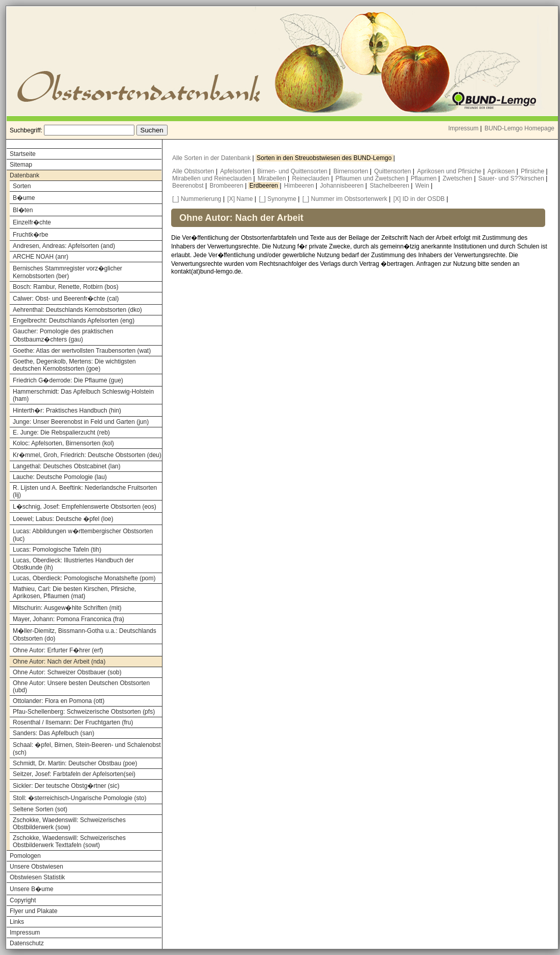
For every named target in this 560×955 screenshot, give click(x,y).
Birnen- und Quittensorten (293, 171)
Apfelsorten (237, 171)
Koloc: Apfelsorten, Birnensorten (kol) (63, 443)
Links (17, 922)
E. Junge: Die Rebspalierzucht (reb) (61, 433)
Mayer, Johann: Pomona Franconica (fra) (68, 619)
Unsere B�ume (31, 889)
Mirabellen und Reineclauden (213, 178)
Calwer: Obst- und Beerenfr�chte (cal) (66, 299)
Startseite (23, 154)
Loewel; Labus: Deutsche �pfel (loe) (63, 519)
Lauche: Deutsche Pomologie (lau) (60, 477)
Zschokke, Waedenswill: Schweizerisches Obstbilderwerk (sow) (69, 824)
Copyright (23, 900)
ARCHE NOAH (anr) (41, 257)
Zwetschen (458, 178)
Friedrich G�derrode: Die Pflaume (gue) (68, 380)
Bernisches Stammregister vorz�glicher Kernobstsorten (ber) (67, 272)
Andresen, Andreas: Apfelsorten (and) (64, 246)
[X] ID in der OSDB (419, 199)
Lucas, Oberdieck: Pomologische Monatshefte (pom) (84, 578)
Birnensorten (352, 171)
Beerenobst (189, 186)
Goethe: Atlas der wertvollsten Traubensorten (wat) (82, 351)
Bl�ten (23, 210)
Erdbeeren (264, 186)
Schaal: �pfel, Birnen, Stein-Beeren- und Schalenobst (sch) (87, 749)
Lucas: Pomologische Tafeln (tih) (57, 550)
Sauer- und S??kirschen (512, 178)
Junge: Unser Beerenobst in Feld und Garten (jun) (81, 422)
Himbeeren (300, 186)
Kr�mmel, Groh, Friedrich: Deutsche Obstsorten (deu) (87, 455)
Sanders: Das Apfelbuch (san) (53, 733)
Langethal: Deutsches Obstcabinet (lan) (67, 466)
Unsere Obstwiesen (37, 867)
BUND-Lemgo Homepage (519, 128)
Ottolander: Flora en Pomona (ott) (59, 701)
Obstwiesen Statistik (37, 877)
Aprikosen (502, 171)
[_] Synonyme (278, 199)
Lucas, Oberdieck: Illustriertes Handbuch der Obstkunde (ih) (73, 564)
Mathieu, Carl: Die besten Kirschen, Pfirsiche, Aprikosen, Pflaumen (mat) (74, 593)
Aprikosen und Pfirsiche (450, 171)
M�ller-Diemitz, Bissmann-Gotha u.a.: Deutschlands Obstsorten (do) (85, 635)
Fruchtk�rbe (30, 235)
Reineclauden (311, 178)
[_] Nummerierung (197, 199)
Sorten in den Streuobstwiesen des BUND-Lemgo (325, 158)
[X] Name (240, 199)
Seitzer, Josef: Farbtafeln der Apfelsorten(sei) (74, 774)
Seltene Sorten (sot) (40, 809)
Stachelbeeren (391, 186)
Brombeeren (227, 186)
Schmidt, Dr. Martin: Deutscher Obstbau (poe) (75, 763)
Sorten (22, 186)
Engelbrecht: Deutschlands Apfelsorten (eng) (74, 321)
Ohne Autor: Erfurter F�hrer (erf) (58, 650)
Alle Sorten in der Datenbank (212, 158)
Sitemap (21, 165)
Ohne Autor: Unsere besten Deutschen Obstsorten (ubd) (81, 687)
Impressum (463, 128)
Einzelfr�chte (32, 222)
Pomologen (25, 856)
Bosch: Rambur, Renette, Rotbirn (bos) (66, 287)
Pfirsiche (533, 171)
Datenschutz (27, 943)
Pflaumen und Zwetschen (371, 178)
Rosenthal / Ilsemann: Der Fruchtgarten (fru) (73, 722)
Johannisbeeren (343, 186)
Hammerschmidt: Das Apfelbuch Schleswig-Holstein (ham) (83, 395)
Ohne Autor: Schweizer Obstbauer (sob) (67, 672)
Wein (423, 186)
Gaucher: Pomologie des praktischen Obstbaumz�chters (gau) (63, 335)
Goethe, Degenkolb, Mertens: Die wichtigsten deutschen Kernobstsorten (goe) (74, 365)
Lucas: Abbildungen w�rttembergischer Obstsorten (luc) (83, 535)
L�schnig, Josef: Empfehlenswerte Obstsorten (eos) (85, 507)
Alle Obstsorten (194, 171)
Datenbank (25, 175)
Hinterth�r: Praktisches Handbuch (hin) (67, 411)
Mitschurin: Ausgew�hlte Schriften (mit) (67, 608)
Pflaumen (425, 178)
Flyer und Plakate (33, 911)
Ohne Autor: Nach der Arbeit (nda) (59, 662)
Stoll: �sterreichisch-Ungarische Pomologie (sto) (79, 798)
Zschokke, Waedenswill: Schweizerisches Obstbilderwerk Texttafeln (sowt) (69, 842)
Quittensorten (393, 171)
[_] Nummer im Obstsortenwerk (345, 199)
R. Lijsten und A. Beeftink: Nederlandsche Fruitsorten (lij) (85, 491)
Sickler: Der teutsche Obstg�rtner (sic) (66, 786)
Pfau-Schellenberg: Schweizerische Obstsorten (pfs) (84, 712)
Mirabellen (273, 178)
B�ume (24, 198)
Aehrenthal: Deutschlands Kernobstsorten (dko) (77, 310)
